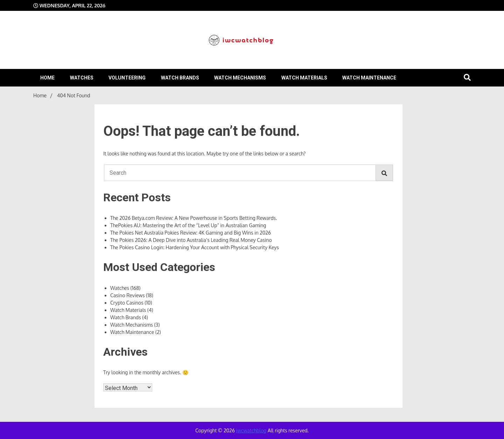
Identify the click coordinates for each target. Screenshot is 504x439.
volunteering (127, 78)
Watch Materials (304, 78)
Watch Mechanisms (240, 78)
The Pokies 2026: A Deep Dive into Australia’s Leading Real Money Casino (191, 240)
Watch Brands (180, 78)
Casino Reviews (127, 295)
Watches (82, 78)
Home (47, 78)
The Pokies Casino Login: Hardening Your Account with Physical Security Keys (195, 247)
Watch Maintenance (369, 78)
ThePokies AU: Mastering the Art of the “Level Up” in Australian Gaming (188, 225)
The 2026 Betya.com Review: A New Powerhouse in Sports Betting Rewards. (194, 218)
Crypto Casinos (127, 303)
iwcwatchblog (251, 430)
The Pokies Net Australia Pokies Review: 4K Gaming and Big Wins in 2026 (191, 233)
